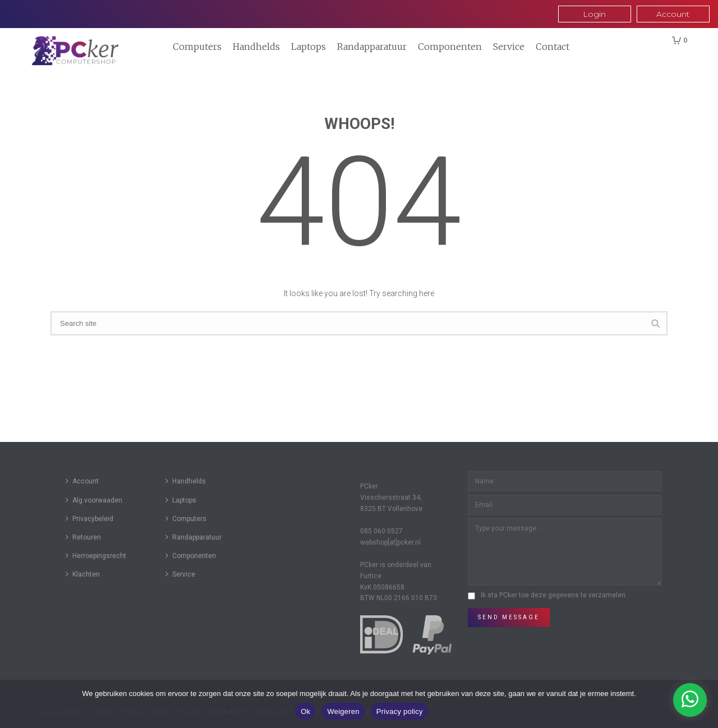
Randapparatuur (372, 47)
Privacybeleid (89, 519)
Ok (305, 711)
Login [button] (594, 14)
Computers (197, 47)
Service (509, 47)
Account (82, 481)
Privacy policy (400, 711)
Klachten (83, 574)
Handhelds (256, 47)
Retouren (83, 537)
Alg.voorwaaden (94, 500)
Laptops (309, 47)
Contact (553, 47)
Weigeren (343, 711)
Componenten (450, 47)
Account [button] (673, 14)
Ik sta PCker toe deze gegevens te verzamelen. (554, 595)
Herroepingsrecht (96, 556)
